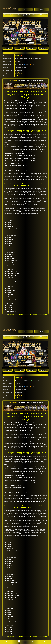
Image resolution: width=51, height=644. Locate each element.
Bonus (6, 642)
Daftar (19, 642)
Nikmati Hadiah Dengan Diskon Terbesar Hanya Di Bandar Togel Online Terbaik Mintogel (25, 15)
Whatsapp (32, 642)
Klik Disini (18, 76)
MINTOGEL (18, 56)
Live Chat (45, 642)
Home (10, 80)
